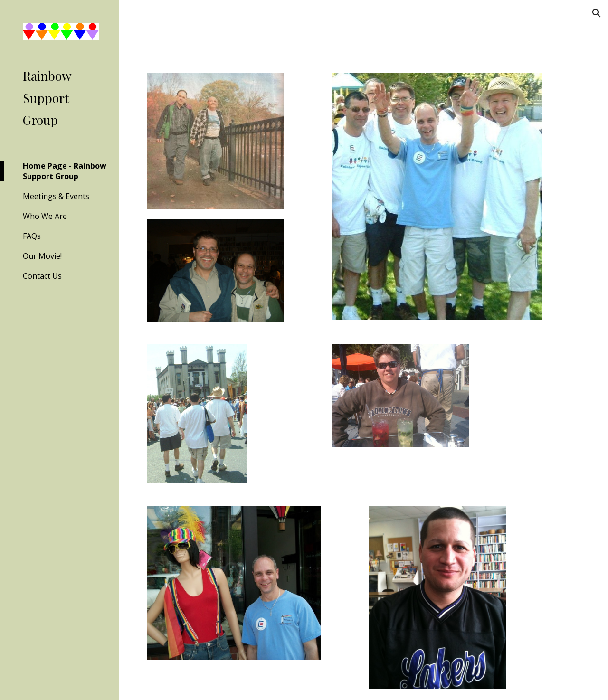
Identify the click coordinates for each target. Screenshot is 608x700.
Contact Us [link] (42, 276)
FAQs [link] (32, 236)
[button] (597, 13)
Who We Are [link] (45, 216)
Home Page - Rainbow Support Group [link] (65, 171)
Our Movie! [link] (42, 256)
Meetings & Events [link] (56, 196)
